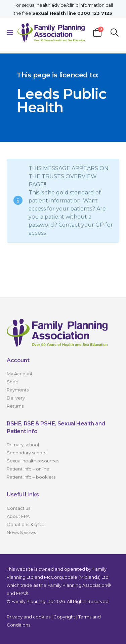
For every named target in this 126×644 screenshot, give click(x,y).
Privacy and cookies (29, 617)
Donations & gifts (25, 524)
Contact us (18, 508)
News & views (21, 532)
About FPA (18, 516)
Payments (18, 390)
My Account (20, 374)
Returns (15, 406)
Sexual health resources (33, 461)
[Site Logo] (51, 32)
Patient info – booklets (31, 477)
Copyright (64, 617)
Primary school (23, 445)
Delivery (16, 398)
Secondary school (27, 453)
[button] (12, 33)
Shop (13, 382)
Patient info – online (28, 469)
